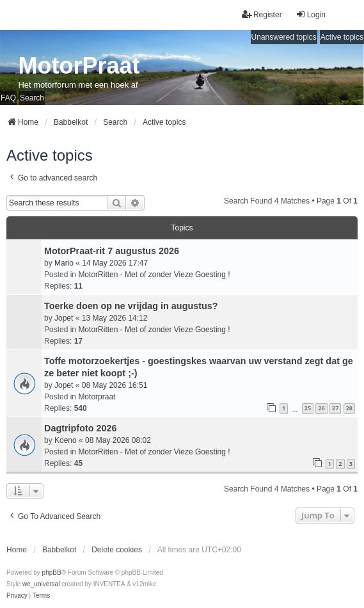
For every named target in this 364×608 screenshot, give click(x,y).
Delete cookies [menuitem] (117, 550)
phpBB (52, 572)
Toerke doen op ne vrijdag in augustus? (131, 306)
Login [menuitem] (311, 14)
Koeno (66, 440)
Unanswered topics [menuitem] (284, 37)
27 (335, 408)
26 (321, 408)
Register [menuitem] (262, 14)
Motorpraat (97, 397)
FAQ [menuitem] (8, 98)
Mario (64, 263)
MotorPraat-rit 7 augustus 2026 (112, 251)
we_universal (41, 584)
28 (349, 408)
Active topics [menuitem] (342, 37)
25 (308, 408)
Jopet (64, 318)
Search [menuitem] (32, 98)
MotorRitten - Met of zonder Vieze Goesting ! (154, 275)
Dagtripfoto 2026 (81, 428)
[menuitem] (17, 596)
